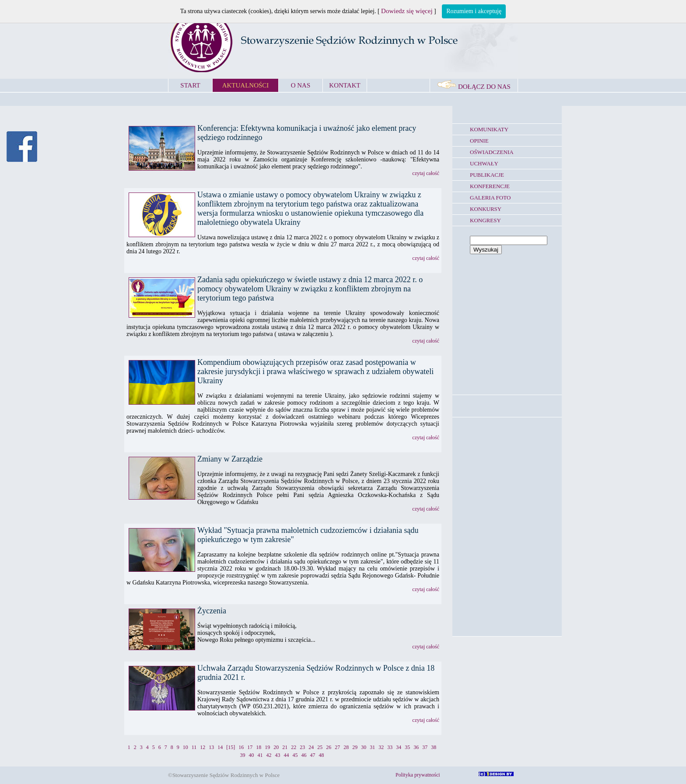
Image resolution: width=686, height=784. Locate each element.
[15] (231, 747)
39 (243, 755)
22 (294, 747)
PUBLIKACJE (487, 175)
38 (434, 747)
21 (285, 747)
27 (337, 747)
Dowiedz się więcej (407, 11)
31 (372, 747)
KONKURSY (486, 209)
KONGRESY (485, 220)
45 (295, 755)
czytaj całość (426, 173)
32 (381, 747)
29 (355, 747)
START (190, 85)
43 (278, 755)
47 (313, 755)
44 (287, 755)
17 (250, 747)
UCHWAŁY (484, 163)
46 (304, 755)
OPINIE (479, 141)
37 (425, 747)
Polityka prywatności (418, 775)
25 (320, 747)
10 (185, 747)
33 (390, 747)
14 (220, 747)
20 (276, 747)
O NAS (301, 85)
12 (203, 747)
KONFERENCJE (490, 186)
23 (302, 747)
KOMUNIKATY (489, 129)
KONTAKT (345, 85)
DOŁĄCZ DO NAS (474, 87)
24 (311, 747)
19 (267, 747)
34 (399, 747)
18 (259, 747)
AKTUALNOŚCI (246, 85)
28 (346, 747)
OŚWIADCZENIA (492, 152)
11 (194, 747)
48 (322, 755)
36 (416, 747)
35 (407, 747)
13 (211, 747)
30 (364, 747)
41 (260, 755)
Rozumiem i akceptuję (474, 11)
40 (252, 755)
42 (269, 755)
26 (329, 747)
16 (241, 747)
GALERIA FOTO (490, 198)
